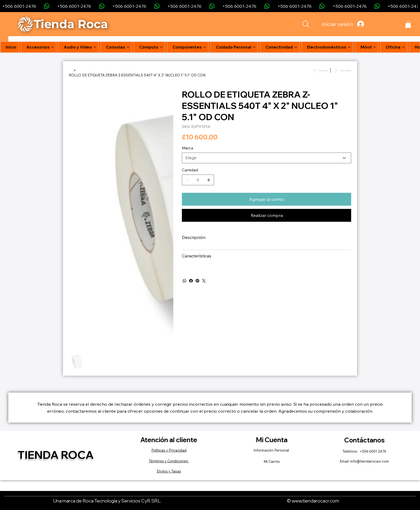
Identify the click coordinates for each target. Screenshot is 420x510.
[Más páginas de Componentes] (205, 47)
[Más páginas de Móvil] (374, 47)
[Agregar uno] (209, 180)
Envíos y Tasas (169, 471)
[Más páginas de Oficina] (403, 47)
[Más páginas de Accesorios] (52, 47)
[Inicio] (71, 70)
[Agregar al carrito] (267, 199)
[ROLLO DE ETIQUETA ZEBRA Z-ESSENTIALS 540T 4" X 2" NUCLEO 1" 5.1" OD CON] (137, 75)
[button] (408, 24)
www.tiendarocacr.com (315, 501)
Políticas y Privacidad (169, 450)
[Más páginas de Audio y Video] (95, 47)
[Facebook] (191, 281)
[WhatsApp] (185, 281)
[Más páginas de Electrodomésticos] (349, 47)
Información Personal (272, 450)
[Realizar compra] (267, 215)
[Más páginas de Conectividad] (296, 47)
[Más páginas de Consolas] (128, 47)
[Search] (306, 24)
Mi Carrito (272, 461)
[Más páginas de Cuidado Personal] (254, 47)
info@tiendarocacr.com (370, 461)
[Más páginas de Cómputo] (161, 47)
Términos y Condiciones (169, 461)
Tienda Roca (56, 455)
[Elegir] (267, 158)
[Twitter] (204, 281)
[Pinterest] (197, 281)
